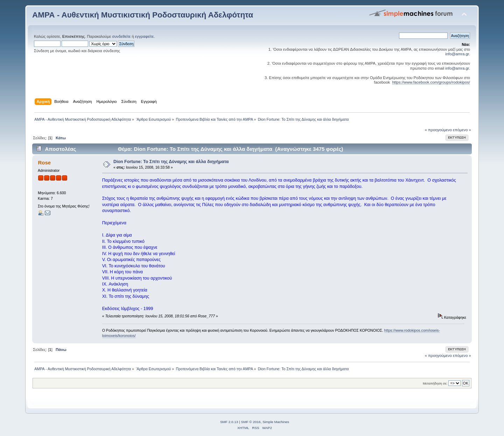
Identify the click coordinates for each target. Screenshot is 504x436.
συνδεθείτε (121, 36)
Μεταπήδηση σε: (435, 383)
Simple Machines (276, 422)
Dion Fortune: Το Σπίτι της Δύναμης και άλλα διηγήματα (171, 162)
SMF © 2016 (251, 422)
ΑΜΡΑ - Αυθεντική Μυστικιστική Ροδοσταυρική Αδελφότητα (143, 15)
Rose (44, 163)
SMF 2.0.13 (229, 422)
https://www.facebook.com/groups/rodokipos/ (431, 82)
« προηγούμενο (438, 130)
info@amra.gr (457, 54)
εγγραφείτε (144, 36)
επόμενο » (462, 130)
